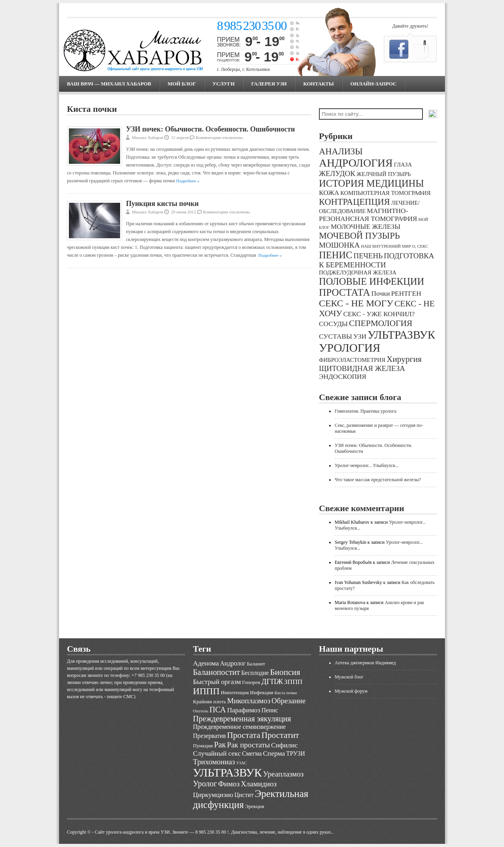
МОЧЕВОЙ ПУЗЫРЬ (359, 236)
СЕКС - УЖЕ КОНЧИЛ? (379, 314)
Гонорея (251, 682)
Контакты (319, 84)
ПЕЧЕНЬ (368, 256)
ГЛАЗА (403, 165)
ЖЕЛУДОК (337, 173)
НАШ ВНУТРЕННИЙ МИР (386, 246)
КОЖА (329, 193)
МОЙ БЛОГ (182, 84)
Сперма (274, 753)
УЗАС (242, 763)
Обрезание (288, 701)
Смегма (252, 753)
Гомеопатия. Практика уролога (366, 411)
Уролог (205, 784)
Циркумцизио (213, 795)
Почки (381, 294)
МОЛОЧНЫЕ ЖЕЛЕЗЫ (366, 227)
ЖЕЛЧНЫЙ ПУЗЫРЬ (384, 174)
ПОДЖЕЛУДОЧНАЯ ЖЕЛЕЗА (358, 272)
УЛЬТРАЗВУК (401, 335)
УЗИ (360, 336)
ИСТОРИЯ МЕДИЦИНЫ (372, 183)
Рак (220, 745)
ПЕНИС (336, 255)
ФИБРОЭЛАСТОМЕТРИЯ (352, 360)
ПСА (218, 710)
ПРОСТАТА (345, 292)
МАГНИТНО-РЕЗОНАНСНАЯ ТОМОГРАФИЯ (368, 215)
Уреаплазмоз (283, 774)
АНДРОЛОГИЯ (356, 163)
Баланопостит (217, 672)
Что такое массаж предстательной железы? (378, 480)
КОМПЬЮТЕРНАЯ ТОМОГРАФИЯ (385, 193)
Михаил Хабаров (148, 137)
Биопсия (285, 672)
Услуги (224, 84)
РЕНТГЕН (406, 294)
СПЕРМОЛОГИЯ (381, 323)
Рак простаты (249, 745)
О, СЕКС (420, 246)
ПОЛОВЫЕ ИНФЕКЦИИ (372, 281)
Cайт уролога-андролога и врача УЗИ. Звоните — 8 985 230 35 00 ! (162, 832)
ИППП (206, 691)
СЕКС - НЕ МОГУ (356, 303)
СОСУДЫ (333, 324)
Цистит (244, 795)
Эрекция (254, 806)
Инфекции (262, 692)
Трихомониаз (214, 762)
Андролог (233, 663)
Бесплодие (255, 673)
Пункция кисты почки (162, 204)
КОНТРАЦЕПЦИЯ (354, 202)
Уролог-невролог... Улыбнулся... (367, 465)
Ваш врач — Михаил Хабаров (109, 84)
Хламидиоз (258, 784)
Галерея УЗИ (269, 84)
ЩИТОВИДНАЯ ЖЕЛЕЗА (362, 368)
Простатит (280, 735)
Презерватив (209, 736)
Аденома (206, 663)
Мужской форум (351, 691)
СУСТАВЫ (335, 336)
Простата (244, 735)
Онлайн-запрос (373, 84)
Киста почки (286, 693)
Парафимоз (244, 710)
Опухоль (201, 711)
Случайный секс (217, 753)
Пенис (270, 710)
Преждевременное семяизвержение (239, 727)
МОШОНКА (339, 245)
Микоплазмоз (249, 701)
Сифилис (285, 745)
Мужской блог (349, 677)
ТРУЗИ (296, 753)
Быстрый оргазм (217, 682)
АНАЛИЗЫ (341, 151)
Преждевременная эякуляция (242, 719)
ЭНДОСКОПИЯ (343, 377)
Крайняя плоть (209, 702)
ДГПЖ (272, 681)
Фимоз (229, 784)
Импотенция (235, 692)
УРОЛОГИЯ (350, 348)
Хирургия (404, 359)
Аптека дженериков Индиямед (365, 663)
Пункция (203, 746)
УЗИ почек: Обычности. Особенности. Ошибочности (210, 129)
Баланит (256, 664)
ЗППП (294, 682)
